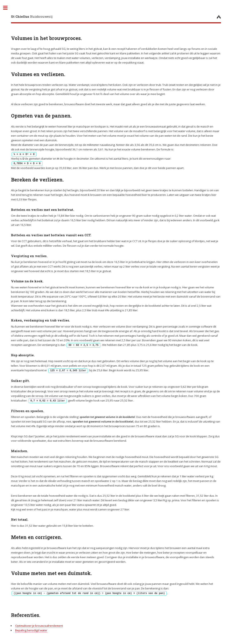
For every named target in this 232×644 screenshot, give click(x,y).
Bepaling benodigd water (31, 630)
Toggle (7, 8)
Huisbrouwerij (32, 16)
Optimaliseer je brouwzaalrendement (39, 626)
